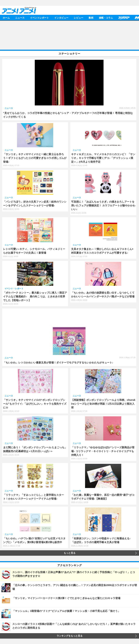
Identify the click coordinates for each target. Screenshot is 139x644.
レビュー (79, 18)
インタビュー (61, 18)
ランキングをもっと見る (70, 636)
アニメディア (124, 18)
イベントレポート (39, 18)
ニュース (20, 18)
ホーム (6, 18)
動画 (91, 18)
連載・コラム (106, 18)
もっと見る (70, 553)
